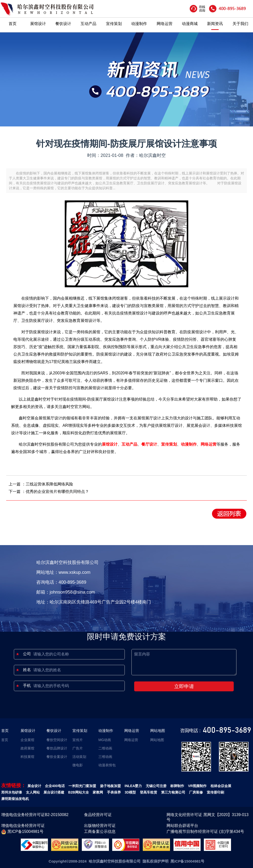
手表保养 (114, 792)
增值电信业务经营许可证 (23, 826)
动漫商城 (190, 24)
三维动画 (105, 757)
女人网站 (33, 792)
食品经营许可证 (98, 815)
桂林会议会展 (221, 786)
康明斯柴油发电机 (15, 799)
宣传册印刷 (215, 792)
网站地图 (158, 731)
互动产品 (88, 24)
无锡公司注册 (156, 786)
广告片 (78, 748)
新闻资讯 (215, 24)
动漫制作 (139, 24)
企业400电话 (55, 786)
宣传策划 (114, 24)
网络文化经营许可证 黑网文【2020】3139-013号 (208, 817)
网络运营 (165, 24)
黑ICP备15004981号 (22, 832)
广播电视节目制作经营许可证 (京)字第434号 (205, 832)
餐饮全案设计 (57, 757)
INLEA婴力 (133, 786)
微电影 (78, 765)
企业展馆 (27, 740)
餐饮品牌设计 (57, 748)
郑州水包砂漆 (12, 792)
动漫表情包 (107, 765)
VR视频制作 (197, 786)
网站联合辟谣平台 (182, 826)
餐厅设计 (149, 444)
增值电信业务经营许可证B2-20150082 (35, 815)
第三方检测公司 (173, 792)
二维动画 (105, 748)
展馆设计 (38, 24)
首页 (13, 24)
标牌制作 (177, 786)
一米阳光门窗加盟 (82, 786)
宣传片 (78, 740)
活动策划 (79, 757)
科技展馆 (27, 757)
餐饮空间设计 (57, 740)
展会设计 (34, 786)
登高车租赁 (148, 792)
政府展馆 (27, 748)
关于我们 (240, 24)
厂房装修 (196, 792)
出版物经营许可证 (100, 826)
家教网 (98, 792)
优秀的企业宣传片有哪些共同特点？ (57, 492)
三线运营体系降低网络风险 (49, 484)
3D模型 (130, 792)
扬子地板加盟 (110, 786)
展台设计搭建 (54, 792)
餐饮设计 (63, 24)
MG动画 (105, 740)
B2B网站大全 (79, 792)
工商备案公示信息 (100, 832)
